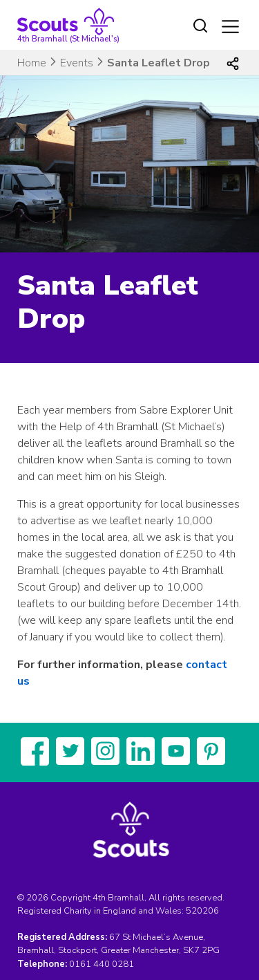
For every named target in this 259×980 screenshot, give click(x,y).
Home (32, 63)
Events (77, 63)
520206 (202, 911)
